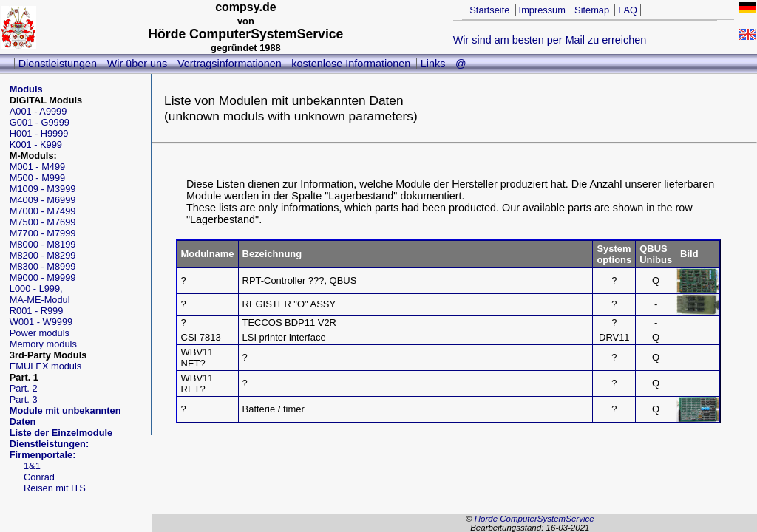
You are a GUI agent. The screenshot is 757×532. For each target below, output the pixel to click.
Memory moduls (43, 344)
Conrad (39, 477)
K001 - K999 (36, 144)
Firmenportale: (43, 455)
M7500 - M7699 (43, 222)
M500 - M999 (37, 178)
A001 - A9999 (38, 111)
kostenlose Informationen (351, 64)
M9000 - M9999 (43, 277)
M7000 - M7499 (43, 211)
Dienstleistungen (58, 64)
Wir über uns (138, 64)
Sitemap (592, 10)
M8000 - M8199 (43, 244)
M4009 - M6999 (43, 200)
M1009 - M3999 (43, 189)
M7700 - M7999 (43, 233)
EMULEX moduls (45, 366)
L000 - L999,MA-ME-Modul (40, 294)
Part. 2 (24, 388)
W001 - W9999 (41, 322)
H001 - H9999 (39, 133)
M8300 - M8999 (43, 266)
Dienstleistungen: (49, 444)
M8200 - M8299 (43, 255)
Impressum (542, 10)
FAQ (628, 10)
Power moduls (40, 333)
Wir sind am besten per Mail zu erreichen (550, 40)
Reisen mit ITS (55, 488)
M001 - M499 (37, 167)
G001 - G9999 (40, 122)
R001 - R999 (37, 311)
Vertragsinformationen (230, 64)
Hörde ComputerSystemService (534, 519)
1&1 (32, 466)
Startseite (489, 10)
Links (433, 64)
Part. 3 (24, 399)
